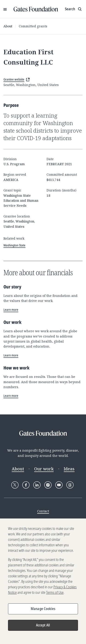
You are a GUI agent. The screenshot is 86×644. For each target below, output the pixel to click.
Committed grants (33, 26)
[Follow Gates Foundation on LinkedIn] (37, 485)
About (8, 26)
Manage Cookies (43, 611)
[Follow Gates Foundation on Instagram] (48, 485)
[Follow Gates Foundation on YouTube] (59, 485)
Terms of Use (55, 595)
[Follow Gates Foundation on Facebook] (26, 485)
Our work (44, 469)
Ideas (69, 469)
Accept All (43, 627)
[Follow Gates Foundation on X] (15, 485)
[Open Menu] (5, 9)
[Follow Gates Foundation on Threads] (70, 485)
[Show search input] (74, 9)
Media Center (43, 520)
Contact (43, 511)
